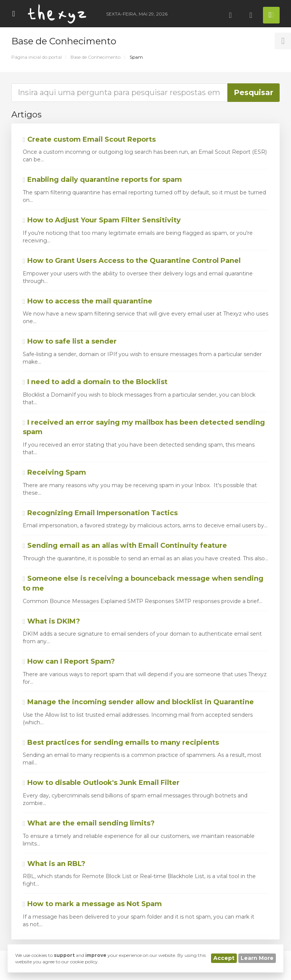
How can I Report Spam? (69, 661)
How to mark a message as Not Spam (92, 904)
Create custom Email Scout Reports (89, 139)
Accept (224, 958)
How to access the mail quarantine (88, 301)
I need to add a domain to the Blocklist (95, 382)
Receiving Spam (54, 472)
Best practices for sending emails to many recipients (121, 742)
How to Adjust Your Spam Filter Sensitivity (102, 220)
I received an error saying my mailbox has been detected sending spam (144, 427)
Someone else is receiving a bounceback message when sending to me (143, 583)
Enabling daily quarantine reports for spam (102, 180)
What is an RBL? (54, 864)
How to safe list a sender (70, 341)
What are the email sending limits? (89, 823)
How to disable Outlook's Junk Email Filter (101, 783)
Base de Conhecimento (95, 57)
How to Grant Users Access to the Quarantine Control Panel (132, 261)
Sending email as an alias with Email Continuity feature (125, 545)
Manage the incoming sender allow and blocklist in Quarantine (138, 702)
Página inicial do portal (37, 57)
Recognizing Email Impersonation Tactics (100, 513)
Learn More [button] (257, 958)
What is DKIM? (51, 621)
